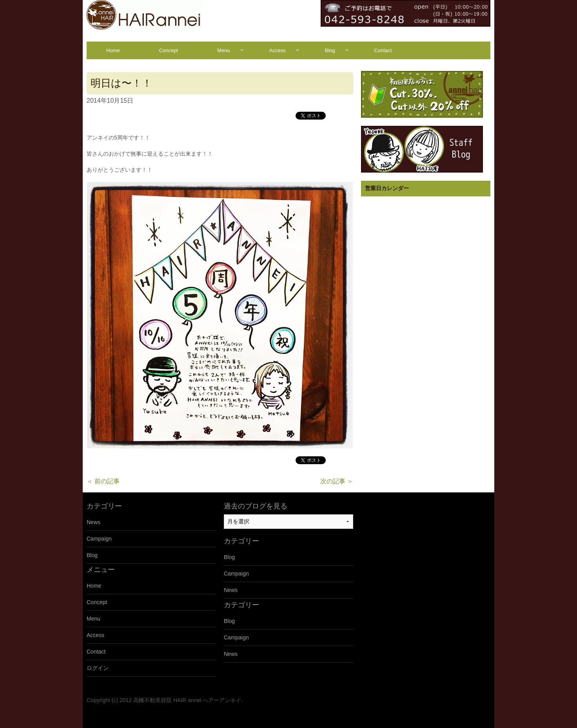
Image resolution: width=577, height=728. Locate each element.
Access (278, 50)
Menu (224, 50)
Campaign (99, 539)
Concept (169, 50)
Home (113, 50)
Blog (330, 50)
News (93, 522)
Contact (383, 50)
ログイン (98, 668)
